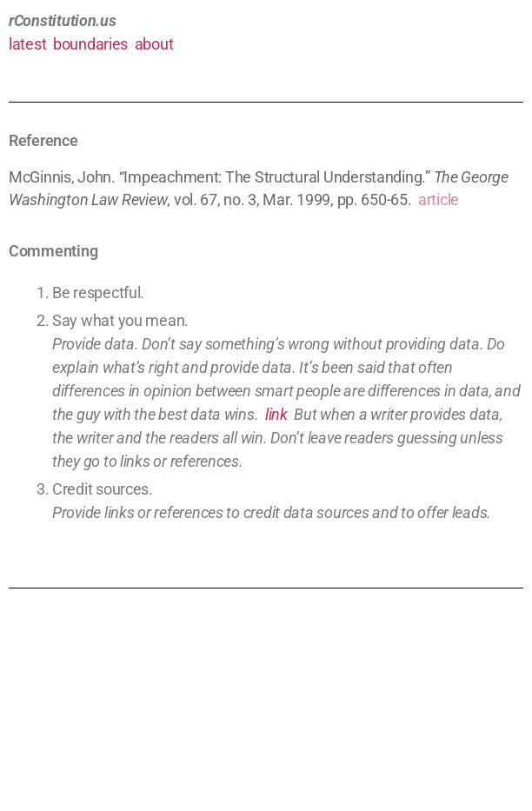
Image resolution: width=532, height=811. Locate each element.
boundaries (90, 44)
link (276, 414)
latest (27, 44)
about (154, 44)
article (439, 199)
